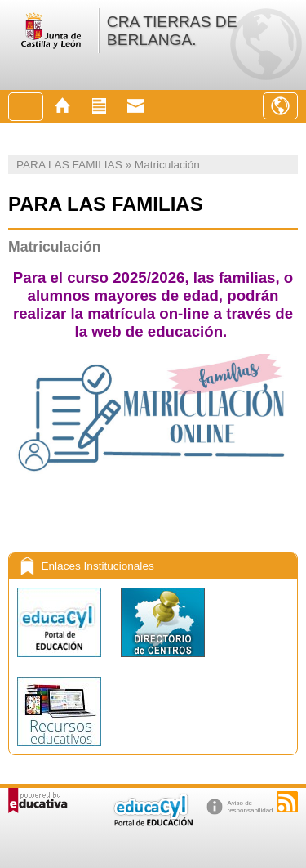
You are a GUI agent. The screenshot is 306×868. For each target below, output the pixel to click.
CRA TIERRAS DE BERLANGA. (172, 31)
